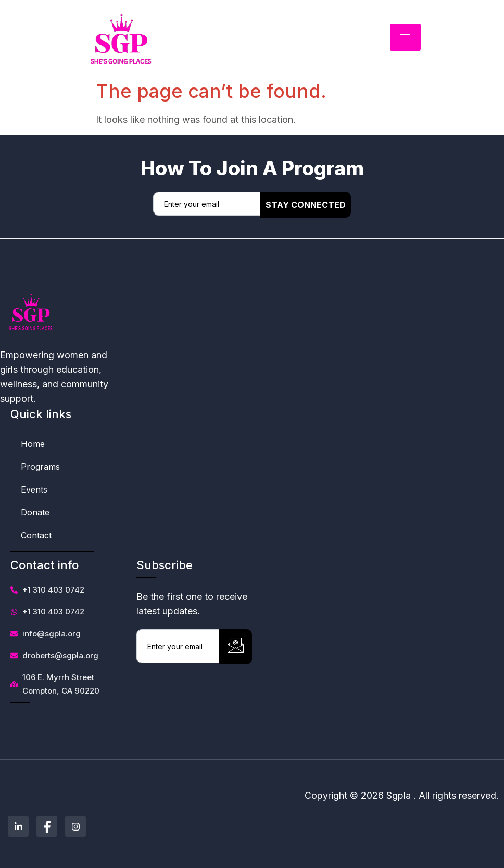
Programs (40, 467)
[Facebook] (47, 826)
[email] (206, 204)
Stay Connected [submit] (306, 205)
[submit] (236, 647)
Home (33, 444)
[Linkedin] (18, 826)
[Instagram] (75, 826)
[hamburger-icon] (405, 37)
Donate (35, 512)
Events (34, 489)
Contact (36, 535)
